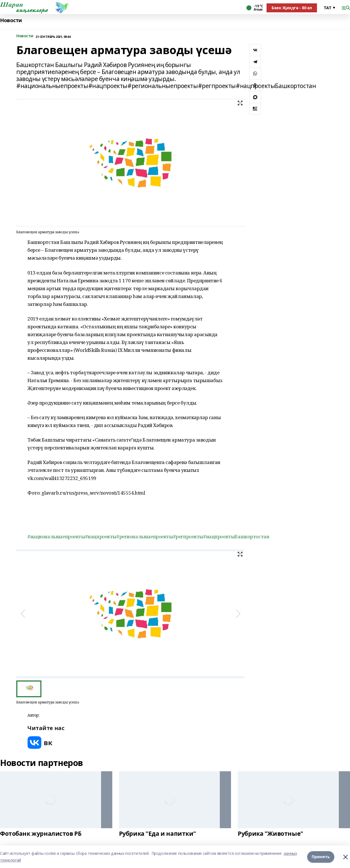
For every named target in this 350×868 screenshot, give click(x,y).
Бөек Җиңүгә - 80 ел (292, 8)
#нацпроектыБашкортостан (236, 536)
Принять (321, 857)
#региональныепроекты (145, 536)
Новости (11, 20)
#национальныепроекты (56, 536)
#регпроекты (188, 536)
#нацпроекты (101, 536)
